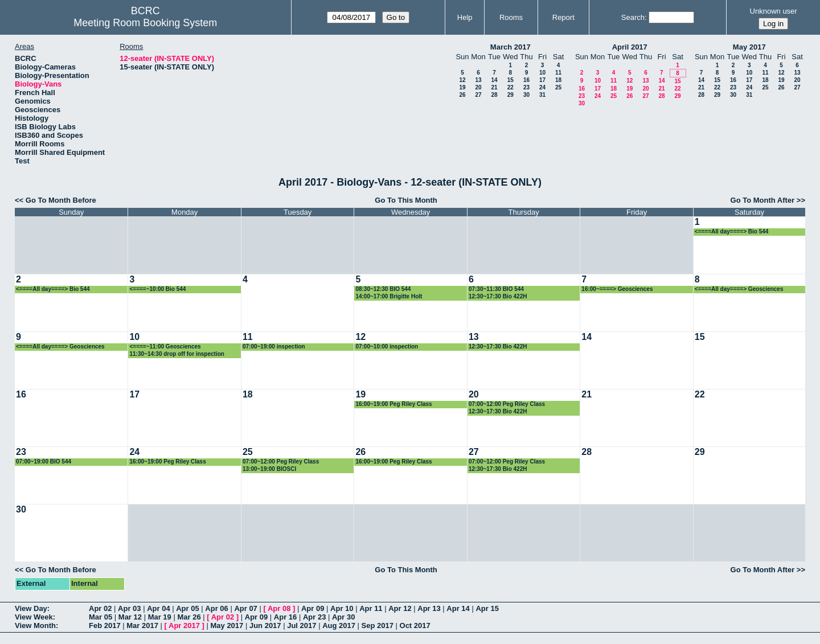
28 (494, 95)
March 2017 (511, 47)
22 (511, 87)
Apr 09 (313, 608)
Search (633, 17)
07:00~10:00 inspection (387, 346)
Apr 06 (216, 608)
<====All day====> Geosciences (739, 289)
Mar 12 (130, 617)
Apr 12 (400, 608)
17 (542, 80)
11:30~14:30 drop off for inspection (177, 354)
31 (542, 95)
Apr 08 (279, 608)
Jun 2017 (265, 625)
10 (542, 73)
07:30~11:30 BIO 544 (496, 289)
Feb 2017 (105, 625)
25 (558, 87)
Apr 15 (487, 608)
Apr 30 (343, 617)
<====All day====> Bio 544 (732, 231)
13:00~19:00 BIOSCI (269, 469)
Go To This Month (406, 200)
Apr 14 (458, 608)
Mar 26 (189, 617)
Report (563, 17)
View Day (31, 608)
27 (478, 95)
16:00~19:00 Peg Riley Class (393, 404)
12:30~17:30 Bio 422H (498, 296)
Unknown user (774, 11)
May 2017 (749, 47)
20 (478, 87)
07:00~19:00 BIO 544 (44, 462)
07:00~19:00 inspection (274, 346)
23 (526, 87)
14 (494, 80)
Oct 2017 (415, 625)
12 (462, 80)
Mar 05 (101, 617)
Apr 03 (129, 608)
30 (526, 95)
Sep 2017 (378, 625)
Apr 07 (245, 608)
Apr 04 (158, 608)
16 (526, 80)
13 (478, 80)
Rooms (511, 17)
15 (511, 80)
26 (462, 95)
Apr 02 (100, 608)
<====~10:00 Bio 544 (157, 289)
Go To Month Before (61, 200)
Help (465, 17)
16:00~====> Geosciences (617, 289)
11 (558, 73)
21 (494, 87)
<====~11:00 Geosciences (165, 346)
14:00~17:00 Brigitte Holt (389, 296)
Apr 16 (285, 617)
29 (511, 95)
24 (542, 87)
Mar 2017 (142, 625)
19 (462, 87)
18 (558, 80)
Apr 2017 (184, 625)
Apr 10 (342, 608)
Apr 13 (429, 608)
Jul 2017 (302, 625)
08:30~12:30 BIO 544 (383, 289)
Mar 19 (160, 617)
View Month (35, 625)
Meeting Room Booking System (145, 23)
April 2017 (630, 47)
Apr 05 (187, 608)
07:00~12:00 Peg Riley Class (507, 404)
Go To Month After (763, 200)
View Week (34, 617)
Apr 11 (371, 608)
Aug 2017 (339, 625)
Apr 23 (314, 617)
